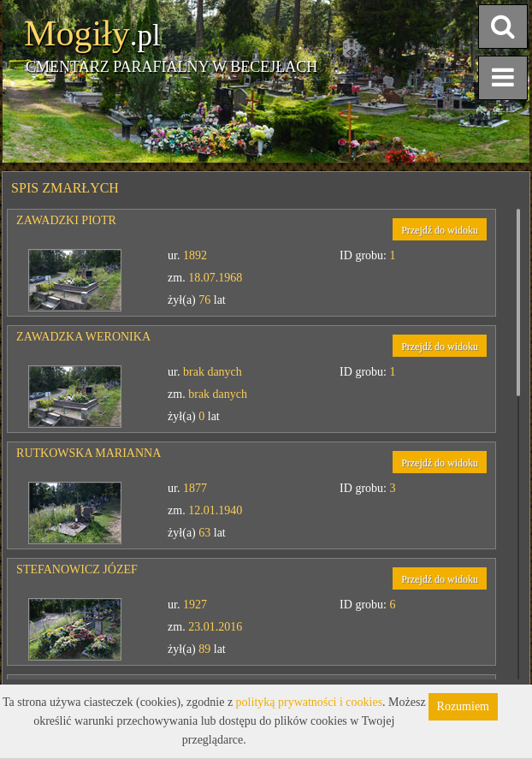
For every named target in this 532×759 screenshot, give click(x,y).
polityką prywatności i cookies (309, 702)
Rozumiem (463, 706)
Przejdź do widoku (440, 230)
